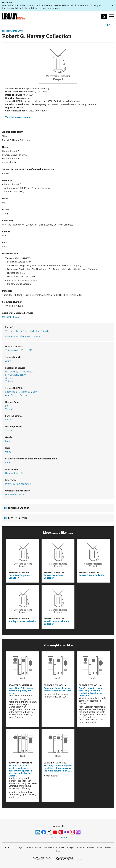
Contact (91, 847)
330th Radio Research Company (21, 392)
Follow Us (58, 826)
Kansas (9, 462)
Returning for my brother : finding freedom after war (58, 689)
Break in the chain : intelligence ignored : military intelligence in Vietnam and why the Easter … (20, 771)
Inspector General (33, 847)
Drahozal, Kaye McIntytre (18, 484)
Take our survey (58, 838)
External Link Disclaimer (54, 847)
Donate (108, 847)
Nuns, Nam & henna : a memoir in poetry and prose (21, 691)
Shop (58, 851)
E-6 (7, 406)
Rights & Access (19, 508)
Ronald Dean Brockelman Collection (57, 623)
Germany (10, 378)
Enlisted (9, 420)
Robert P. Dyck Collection (92, 575)
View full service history (18, 117)
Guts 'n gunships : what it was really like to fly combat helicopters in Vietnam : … (92, 692)
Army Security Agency (16, 395)
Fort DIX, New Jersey (15, 375)
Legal (20, 847)
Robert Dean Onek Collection (53, 577)
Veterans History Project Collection (27, 331)
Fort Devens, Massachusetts (19, 372)
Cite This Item (18, 518)
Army (8, 361)
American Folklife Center (23, 336)
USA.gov (71, 847)
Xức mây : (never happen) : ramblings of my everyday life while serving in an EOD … (58, 769)
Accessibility (10, 847)
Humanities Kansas (15, 494)
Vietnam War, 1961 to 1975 (19, 350)
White (8, 452)
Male (8, 441)
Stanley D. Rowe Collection (23, 621)
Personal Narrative (12, 31)
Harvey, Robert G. (14, 473)
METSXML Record (11, 317)
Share (110, 25)
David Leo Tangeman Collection (19, 577)
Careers (81, 847)
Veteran (9, 409)
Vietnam (9, 381)
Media (99, 847)
